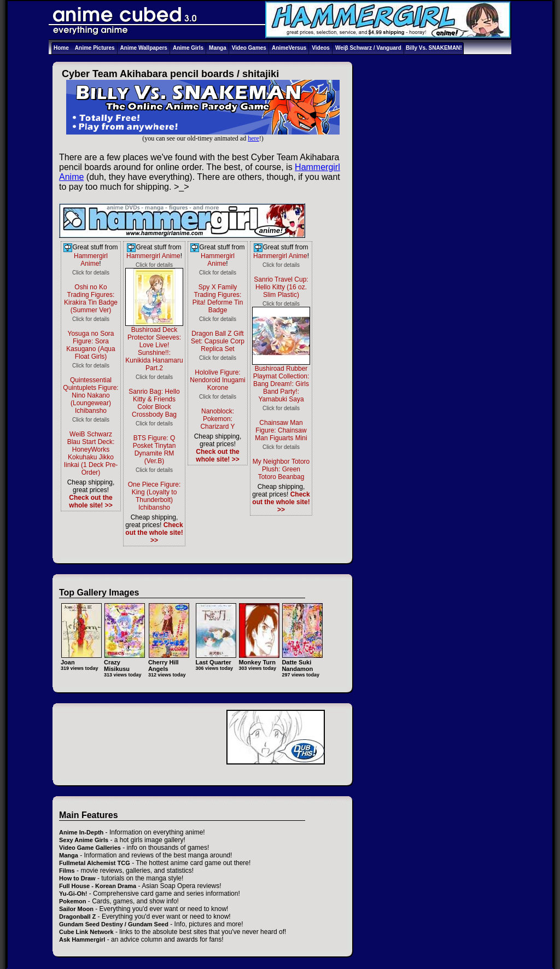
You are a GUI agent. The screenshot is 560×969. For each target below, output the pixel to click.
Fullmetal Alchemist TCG (95, 863)
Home (61, 48)
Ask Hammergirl (82, 939)
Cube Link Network (86, 932)
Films (67, 871)
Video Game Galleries (90, 848)
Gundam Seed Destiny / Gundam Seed (114, 924)
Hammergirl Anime (91, 260)
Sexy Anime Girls (84, 840)
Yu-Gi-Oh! (73, 894)
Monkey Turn (259, 659)
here (253, 138)
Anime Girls (188, 48)
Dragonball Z (77, 917)
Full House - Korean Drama (98, 886)
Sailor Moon (76, 909)
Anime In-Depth (81, 832)
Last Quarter (216, 659)
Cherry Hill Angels (169, 662)
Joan (81, 659)
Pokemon (73, 901)
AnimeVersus (289, 48)
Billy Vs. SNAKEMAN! (434, 48)
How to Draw (77, 878)
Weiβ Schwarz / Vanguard (368, 48)
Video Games (249, 48)
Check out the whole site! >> (91, 501)
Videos (321, 48)
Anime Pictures (95, 48)
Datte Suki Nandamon (302, 662)
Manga (218, 48)
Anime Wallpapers (144, 48)
